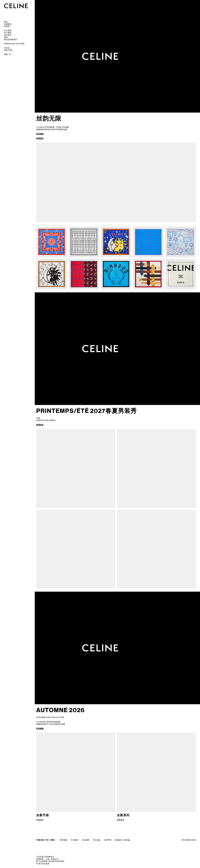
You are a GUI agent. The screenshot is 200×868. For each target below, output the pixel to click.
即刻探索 (40, 134)
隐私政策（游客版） (123, 840)
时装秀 (7, 26)
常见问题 (96, 840)
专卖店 (7, 48)
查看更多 (40, 138)
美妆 (6, 37)
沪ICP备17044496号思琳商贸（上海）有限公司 (47, 858)
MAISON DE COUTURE (14, 44)
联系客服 (64, 840)
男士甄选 (8, 33)
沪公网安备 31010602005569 (51, 861)
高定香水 (8, 35)
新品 (6, 22)
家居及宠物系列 (11, 39)
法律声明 (108, 840)
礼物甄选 (8, 24)
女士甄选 (8, 30)
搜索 (6, 54)
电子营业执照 (44, 864)
